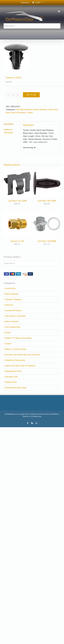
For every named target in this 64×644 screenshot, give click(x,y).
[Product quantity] (13, 95)
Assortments (10, 288)
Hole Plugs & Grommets (15, 316)
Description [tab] (9, 124)
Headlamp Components (15, 360)
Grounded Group (36, 416)
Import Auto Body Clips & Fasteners (20, 366)
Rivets (8, 333)
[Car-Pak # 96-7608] (47, 171)
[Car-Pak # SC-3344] (17, 171)
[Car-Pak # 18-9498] (47, 212)
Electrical (9, 305)
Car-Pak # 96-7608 (47, 201)
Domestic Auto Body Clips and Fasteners (23, 355)
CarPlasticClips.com (11, 414)
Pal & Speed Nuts (13, 327)
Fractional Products (13, 310)
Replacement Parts (13, 371)
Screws (8, 344)
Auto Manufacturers (24, 110)
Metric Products (12, 322)
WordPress (55, 414)
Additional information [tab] (8, 131)
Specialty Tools (11, 377)
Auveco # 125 (17, 241)
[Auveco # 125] (17, 212)
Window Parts (11, 382)
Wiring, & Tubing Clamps (16, 349)
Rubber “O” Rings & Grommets (18, 338)
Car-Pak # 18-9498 (47, 241)
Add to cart (31, 95)
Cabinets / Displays (13, 299)
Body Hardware (41, 110)
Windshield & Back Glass (16, 388)
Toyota (30, 113)
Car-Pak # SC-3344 (17, 201)
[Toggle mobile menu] (59, 11)
